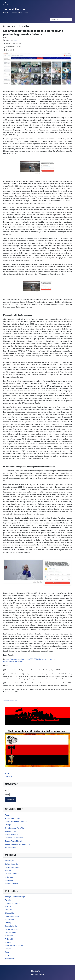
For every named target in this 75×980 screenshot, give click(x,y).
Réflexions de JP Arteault (14, 946)
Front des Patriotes (12, 916)
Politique (8, 942)
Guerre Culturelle (11, 926)
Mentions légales (37, 974)
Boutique (8, 825)
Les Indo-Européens (12, 874)
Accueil (8, 815)
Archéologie (9, 861)
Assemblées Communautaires (16, 822)
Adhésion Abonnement (13, 818)
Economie (9, 910)
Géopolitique (10, 920)
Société (8, 955)
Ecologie (8, 907)
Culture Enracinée (11, 864)
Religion (8, 949)
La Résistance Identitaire (14, 838)
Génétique (9, 923)
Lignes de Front (11, 933)
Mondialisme (10, 936)
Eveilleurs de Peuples (13, 867)
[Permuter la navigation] (5, 3)
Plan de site (36, 971)
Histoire (8, 871)
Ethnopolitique (10, 913)
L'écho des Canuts (12, 929)
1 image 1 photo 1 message (15, 897)
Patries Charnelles (12, 884)
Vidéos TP (9, 777)
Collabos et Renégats (13, 903)
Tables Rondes (10, 831)
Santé (7, 952)
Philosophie (9, 939)
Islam (16, 40)
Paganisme (9, 880)
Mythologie (9, 877)
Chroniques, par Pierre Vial (15, 828)
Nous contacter (11, 848)
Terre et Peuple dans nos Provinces (18, 844)
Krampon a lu (10, 959)
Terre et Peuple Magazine (14, 841)
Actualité (8, 900)
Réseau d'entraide (11, 835)
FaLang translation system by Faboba (10, 700)
